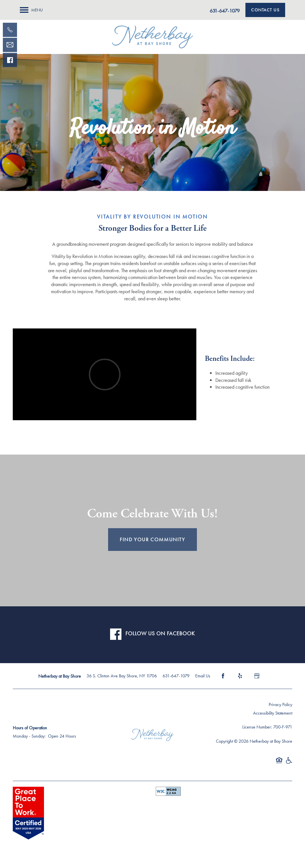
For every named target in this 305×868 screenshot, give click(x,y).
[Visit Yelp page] (240, 676)
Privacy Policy (280, 704)
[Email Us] (10, 45)
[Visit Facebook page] (223, 676)
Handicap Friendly (289, 763)
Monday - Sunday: (29, 736)
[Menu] (31, 10)
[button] (265, 10)
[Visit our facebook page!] (10, 60)
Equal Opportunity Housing (279, 763)
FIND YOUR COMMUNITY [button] (152, 539)
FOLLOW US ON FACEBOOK (160, 634)
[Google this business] (257, 676)
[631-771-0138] (10, 30)
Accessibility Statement (273, 713)
